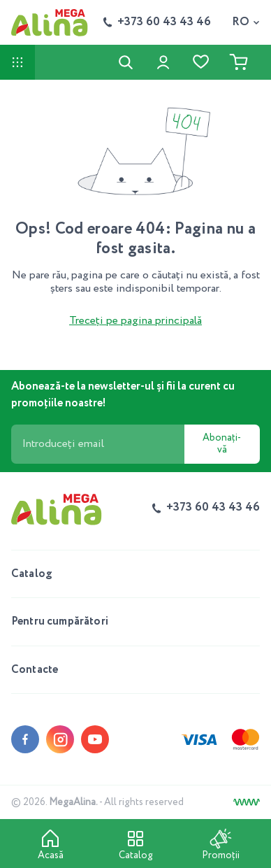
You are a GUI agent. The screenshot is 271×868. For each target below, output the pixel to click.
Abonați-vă (222, 444)
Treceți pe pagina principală (135, 321)
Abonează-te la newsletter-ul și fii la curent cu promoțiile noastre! (123, 395)
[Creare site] (247, 802)
